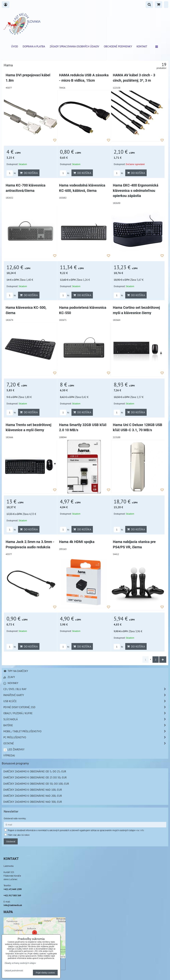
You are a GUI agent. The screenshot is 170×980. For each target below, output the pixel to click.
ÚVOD (15, 46)
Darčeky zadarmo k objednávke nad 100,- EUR (33, 790)
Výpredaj (9, 755)
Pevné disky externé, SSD (86, 707)
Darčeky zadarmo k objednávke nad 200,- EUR (33, 796)
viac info (140, 830)
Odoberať (11, 841)
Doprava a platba (34, 46)
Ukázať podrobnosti (14, 971)
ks (11, 173)
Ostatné (86, 743)
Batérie (86, 725)
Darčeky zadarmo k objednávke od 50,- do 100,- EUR (36, 784)
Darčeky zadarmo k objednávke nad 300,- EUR (33, 802)
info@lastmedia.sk (13, 905)
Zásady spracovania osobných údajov (74, 46)
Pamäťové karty (86, 695)
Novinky (11, 683)
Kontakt (142, 46)
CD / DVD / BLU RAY (86, 689)
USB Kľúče (86, 701)
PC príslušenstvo (86, 737)
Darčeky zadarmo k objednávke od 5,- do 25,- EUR (35, 771)
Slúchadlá (86, 719)
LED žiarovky (14, 749)
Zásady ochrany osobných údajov (20, 963)
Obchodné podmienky (118, 46)
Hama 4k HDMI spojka (77, 542)
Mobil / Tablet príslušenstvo (86, 731)
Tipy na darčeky (16, 671)
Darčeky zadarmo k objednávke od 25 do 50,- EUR (35, 777)
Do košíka (29, 173)
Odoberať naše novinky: (15, 818)
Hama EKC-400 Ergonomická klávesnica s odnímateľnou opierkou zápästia (136, 191)
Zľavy (9, 677)
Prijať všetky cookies (45, 973)
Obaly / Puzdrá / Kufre (86, 713)
